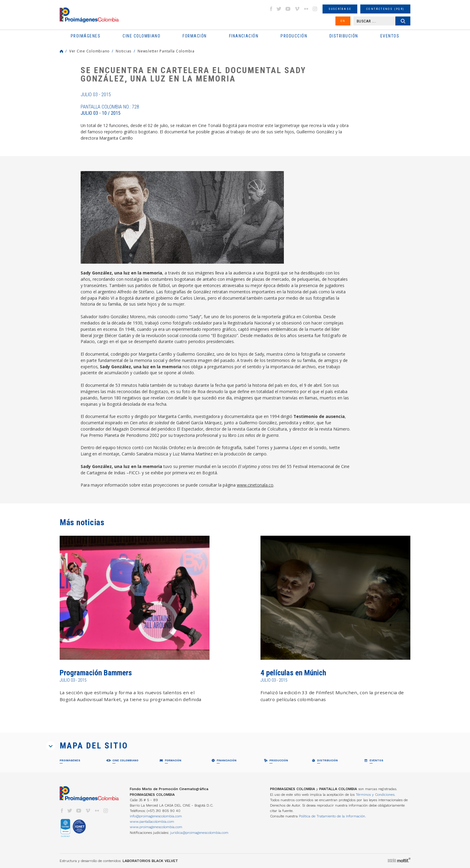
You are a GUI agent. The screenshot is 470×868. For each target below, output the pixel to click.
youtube (288, 9)
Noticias (124, 51)
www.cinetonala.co (255, 485)
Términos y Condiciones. (376, 795)
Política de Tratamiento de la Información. (332, 816)
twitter (279, 9)
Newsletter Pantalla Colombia (166, 51)
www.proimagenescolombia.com (156, 827)
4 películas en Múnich (293, 673)
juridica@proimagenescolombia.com (199, 833)
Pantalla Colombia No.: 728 (110, 110)
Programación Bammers (96, 673)
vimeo (297, 9)
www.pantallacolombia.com (152, 822)
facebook (271, 9)
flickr (306, 9)
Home (61, 51)
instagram (315, 9)
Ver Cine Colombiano (89, 51)
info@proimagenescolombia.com (156, 816)
